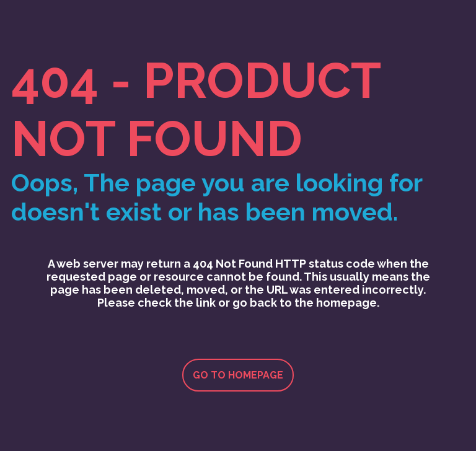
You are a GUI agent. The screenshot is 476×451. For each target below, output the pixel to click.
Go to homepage (238, 375)
